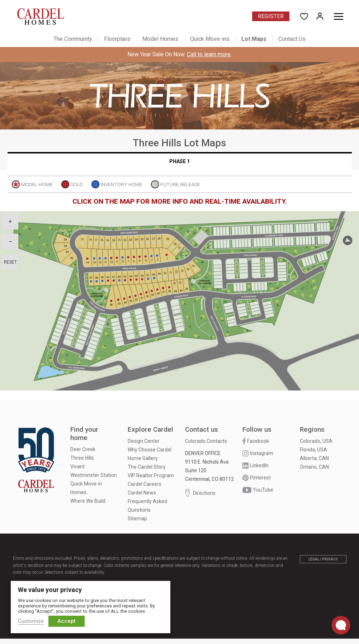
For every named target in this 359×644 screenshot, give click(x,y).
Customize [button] (31, 621)
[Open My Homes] (320, 16)
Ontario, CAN (314, 467)
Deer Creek (83, 449)
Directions (200, 493)
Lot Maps (254, 39)
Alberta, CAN (314, 458)
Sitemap (137, 518)
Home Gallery (143, 458)
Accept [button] (67, 621)
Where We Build (88, 501)
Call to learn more (209, 54)
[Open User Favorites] (304, 16)
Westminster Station (94, 475)
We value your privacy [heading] (50, 590)
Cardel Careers (145, 484)
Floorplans (117, 39)
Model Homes (160, 39)
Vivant (77, 467)
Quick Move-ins (210, 39)
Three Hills (82, 458)
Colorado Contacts (206, 441)
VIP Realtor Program (151, 475)
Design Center (144, 441)
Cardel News (142, 493)
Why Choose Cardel (150, 450)
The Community (73, 39)
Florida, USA (313, 450)
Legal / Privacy (323, 559)
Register (271, 16)
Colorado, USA (316, 441)
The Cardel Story (147, 467)
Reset (10, 262)
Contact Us (292, 39)
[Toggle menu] (339, 16)
